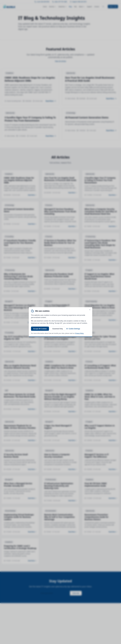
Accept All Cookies (40, 329)
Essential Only (58, 329)
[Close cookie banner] (90, 310)
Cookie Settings (73, 329)
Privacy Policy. (80, 333)
